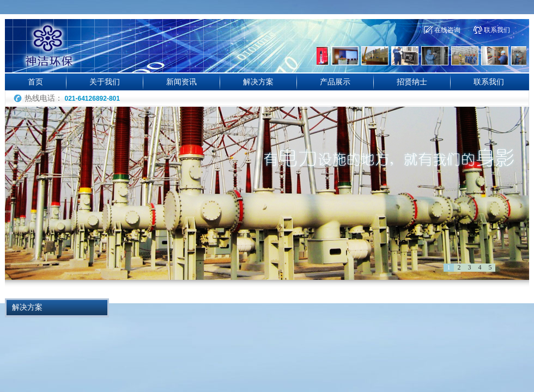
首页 (35, 82)
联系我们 (497, 30)
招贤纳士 (412, 82)
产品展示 (335, 82)
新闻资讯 (181, 82)
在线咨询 (447, 30)
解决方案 (258, 82)
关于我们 (105, 82)
